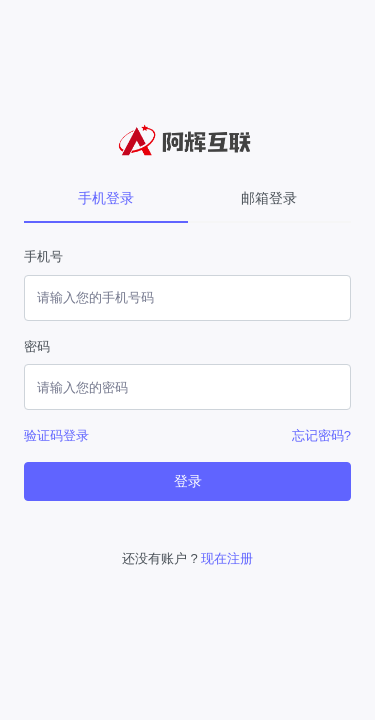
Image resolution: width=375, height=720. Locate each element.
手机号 (43, 256)
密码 (37, 346)
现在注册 (227, 558)
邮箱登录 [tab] (269, 198)
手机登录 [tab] (106, 198)
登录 (188, 481)
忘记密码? (321, 435)
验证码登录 (56, 435)
